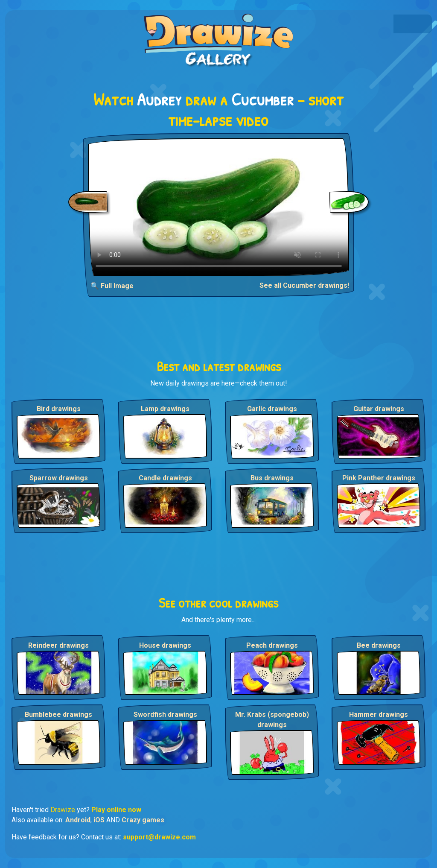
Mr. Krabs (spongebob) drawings (272, 720)
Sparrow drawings (59, 478)
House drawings (165, 645)
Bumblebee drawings (58, 715)
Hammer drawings (379, 715)
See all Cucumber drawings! (304, 285)
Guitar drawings (379, 409)
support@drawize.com (159, 837)
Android (78, 820)
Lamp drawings (165, 409)
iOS (99, 820)
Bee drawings (379, 645)
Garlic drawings (272, 409)
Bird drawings (59, 409)
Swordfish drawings (165, 715)
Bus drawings (272, 478)
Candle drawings (165, 478)
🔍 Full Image (112, 286)
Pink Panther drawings (379, 478)
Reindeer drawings (58, 645)
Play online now (116, 810)
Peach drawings (272, 645)
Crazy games (143, 820)
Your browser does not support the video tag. (219, 207)
